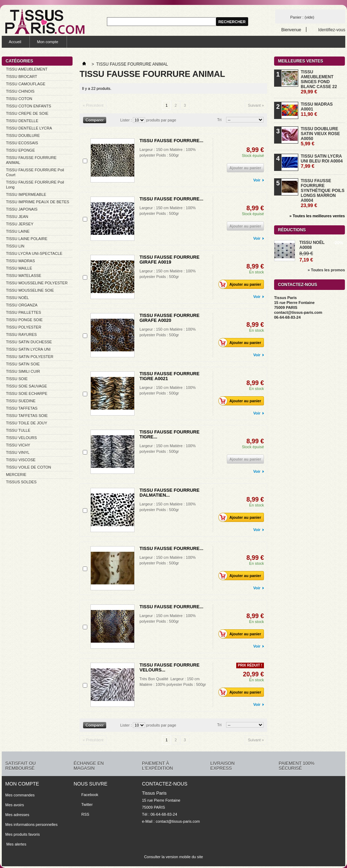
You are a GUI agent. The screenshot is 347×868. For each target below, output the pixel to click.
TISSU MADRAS (21, 261)
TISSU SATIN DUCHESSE (29, 342)
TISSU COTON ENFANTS (29, 106)
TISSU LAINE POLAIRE (27, 239)
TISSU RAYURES (21, 334)
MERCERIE (16, 475)
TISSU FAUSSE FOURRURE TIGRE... (169, 434)
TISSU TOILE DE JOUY (27, 423)
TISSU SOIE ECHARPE (27, 393)
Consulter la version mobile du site (173, 857)
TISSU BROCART (22, 77)
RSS (85, 814)
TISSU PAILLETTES (23, 312)
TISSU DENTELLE (22, 121)
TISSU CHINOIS (20, 91)
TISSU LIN (15, 246)
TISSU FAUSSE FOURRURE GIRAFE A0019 (169, 260)
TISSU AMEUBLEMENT (27, 69)
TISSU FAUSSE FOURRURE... (171, 141)
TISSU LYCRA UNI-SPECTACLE (34, 253)
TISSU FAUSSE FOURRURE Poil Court (35, 172)
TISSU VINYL (18, 452)
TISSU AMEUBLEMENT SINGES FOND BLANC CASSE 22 (319, 82)
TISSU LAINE (18, 231)
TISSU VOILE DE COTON (29, 467)
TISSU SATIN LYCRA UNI (28, 349)
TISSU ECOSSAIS (22, 143)
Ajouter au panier (242, 284)
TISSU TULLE (18, 430)
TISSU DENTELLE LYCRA (29, 128)
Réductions (292, 230)
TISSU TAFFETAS (22, 408)
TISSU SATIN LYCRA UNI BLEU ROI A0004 (322, 161)
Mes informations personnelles (31, 824)
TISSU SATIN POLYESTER (30, 357)
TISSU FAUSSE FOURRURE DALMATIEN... (169, 493)
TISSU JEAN (17, 217)
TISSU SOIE (17, 379)
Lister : (126, 120)
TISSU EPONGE (21, 150)
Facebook (90, 795)
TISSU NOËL (17, 298)
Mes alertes (16, 844)
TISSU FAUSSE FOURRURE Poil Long (35, 185)
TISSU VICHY (18, 445)
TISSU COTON (19, 99)
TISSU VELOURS (21, 438)
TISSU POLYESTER (24, 327)
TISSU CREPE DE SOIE (27, 113)
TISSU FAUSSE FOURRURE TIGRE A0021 (169, 376)
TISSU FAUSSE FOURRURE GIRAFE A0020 (169, 318)
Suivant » (256, 105)
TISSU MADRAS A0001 (317, 109)
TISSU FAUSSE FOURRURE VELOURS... (169, 667)
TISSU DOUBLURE (23, 135)
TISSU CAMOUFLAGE (26, 84)
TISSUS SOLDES (21, 482)
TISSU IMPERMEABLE (26, 194)
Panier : (302, 17)
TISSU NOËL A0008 (312, 245)
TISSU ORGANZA (22, 305)
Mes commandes (20, 795)
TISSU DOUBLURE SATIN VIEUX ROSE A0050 (320, 136)
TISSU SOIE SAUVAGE (26, 386)
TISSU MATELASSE (24, 276)
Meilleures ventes (301, 61)
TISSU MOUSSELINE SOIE (30, 290)
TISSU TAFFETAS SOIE (27, 416)
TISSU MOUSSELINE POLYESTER (37, 283)
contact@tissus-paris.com (178, 821)
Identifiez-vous (332, 30)
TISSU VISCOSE (21, 460)
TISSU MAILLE (19, 268)
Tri (219, 120)
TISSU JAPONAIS (22, 209)
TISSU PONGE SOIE (24, 320)
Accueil (15, 42)
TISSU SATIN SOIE (23, 364)
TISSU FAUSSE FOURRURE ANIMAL (31, 160)
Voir (257, 180)
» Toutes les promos (326, 270)
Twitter (87, 804)
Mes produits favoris (22, 834)
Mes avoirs (15, 805)
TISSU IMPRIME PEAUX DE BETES (38, 202)
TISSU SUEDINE (21, 401)
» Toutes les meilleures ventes (317, 216)
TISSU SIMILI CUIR (23, 371)
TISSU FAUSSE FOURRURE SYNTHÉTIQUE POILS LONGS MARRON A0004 (323, 193)
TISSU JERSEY (20, 224)
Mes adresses (17, 815)
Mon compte (47, 42)
